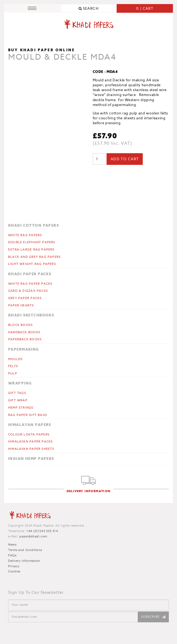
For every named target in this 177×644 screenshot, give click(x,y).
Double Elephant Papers (32, 242)
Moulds (15, 359)
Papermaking (24, 349)
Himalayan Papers (30, 425)
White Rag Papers (25, 235)
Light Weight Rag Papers (32, 264)
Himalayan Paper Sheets (31, 449)
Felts (13, 366)
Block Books (20, 325)
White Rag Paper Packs (30, 284)
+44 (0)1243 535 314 (42, 531)
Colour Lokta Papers (29, 434)
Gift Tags (17, 393)
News (12, 544)
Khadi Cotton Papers (34, 225)
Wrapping (20, 383)
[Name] (88, 605)
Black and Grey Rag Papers (34, 257)
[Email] (73, 617)
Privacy (14, 566)
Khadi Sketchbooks (31, 315)
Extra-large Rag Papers (31, 249)
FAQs (12, 555)
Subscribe (150, 617)
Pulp (13, 373)
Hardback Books (24, 332)
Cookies (14, 571)
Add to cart (125, 159)
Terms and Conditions (25, 550)
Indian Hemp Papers (31, 459)
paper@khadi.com (33, 536)
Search (91, 9)
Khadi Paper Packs (30, 274)
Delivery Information (88, 491)
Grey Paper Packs (25, 298)
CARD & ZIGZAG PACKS (28, 291)
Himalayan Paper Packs (30, 441)
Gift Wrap (18, 400)
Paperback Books (25, 339)
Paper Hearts (21, 305)
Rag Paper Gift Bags (28, 415)
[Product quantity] (99, 159)
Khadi (30, 516)
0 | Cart (145, 9)
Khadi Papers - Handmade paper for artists (89, 25)
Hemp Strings (21, 408)
